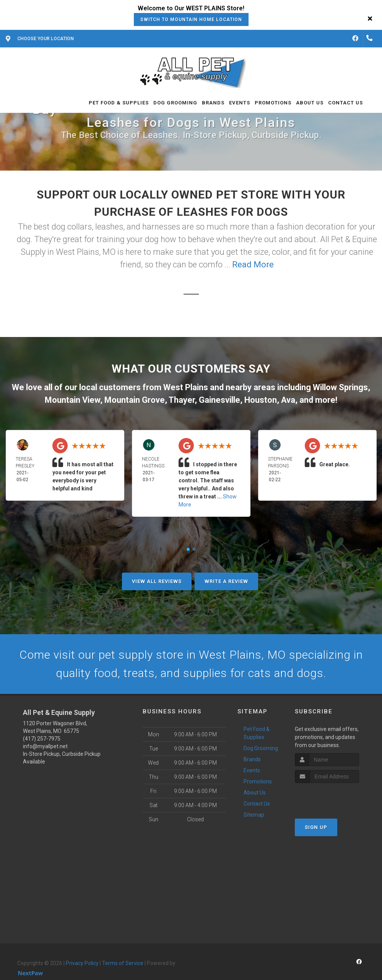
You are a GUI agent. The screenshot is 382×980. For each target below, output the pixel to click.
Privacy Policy (82, 963)
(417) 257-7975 (42, 739)
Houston (261, 400)
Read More (253, 265)
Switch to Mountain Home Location (191, 20)
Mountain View (72, 400)
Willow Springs (340, 387)
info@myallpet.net (45, 746)
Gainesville (219, 400)
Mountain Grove (135, 400)
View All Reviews (157, 581)
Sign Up (316, 827)
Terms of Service (123, 963)
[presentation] (336, 797)
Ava (288, 400)
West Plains (186, 387)
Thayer (182, 400)
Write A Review (226, 581)
